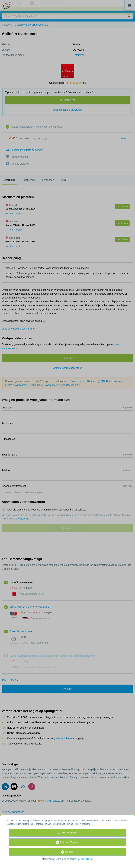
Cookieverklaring (84, 859)
